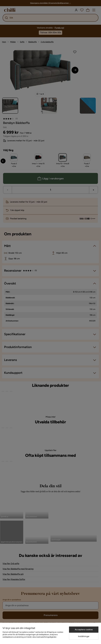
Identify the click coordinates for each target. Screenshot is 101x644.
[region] (51, 633)
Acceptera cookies (84, 630)
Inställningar (84, 636)
